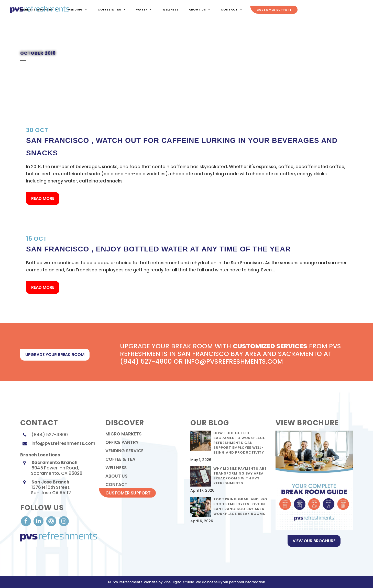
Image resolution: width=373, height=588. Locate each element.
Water (144, 10)
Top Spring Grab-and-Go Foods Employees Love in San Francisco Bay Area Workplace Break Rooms (240, 506)
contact (116, 485)
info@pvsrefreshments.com (63, 443)
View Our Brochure (314, 541)
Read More (43, 198)
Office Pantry (122, 442)
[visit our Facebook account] (26, 521)
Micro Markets (123, 434)
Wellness (170, 9)
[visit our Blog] (52, 521)
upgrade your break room (55, 355)
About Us (199, 10)
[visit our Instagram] (64, 521)
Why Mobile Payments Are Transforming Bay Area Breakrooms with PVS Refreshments (240, 476)
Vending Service (124, 451)
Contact (231, 10)
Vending (78, 10)
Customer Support (274, 10)
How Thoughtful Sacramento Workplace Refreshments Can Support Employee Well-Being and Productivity (239, 443)
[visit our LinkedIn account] (39, 521)
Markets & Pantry (39, 10)
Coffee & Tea (112, 10)
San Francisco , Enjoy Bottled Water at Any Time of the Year (158, 249)
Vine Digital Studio (179, 582)
